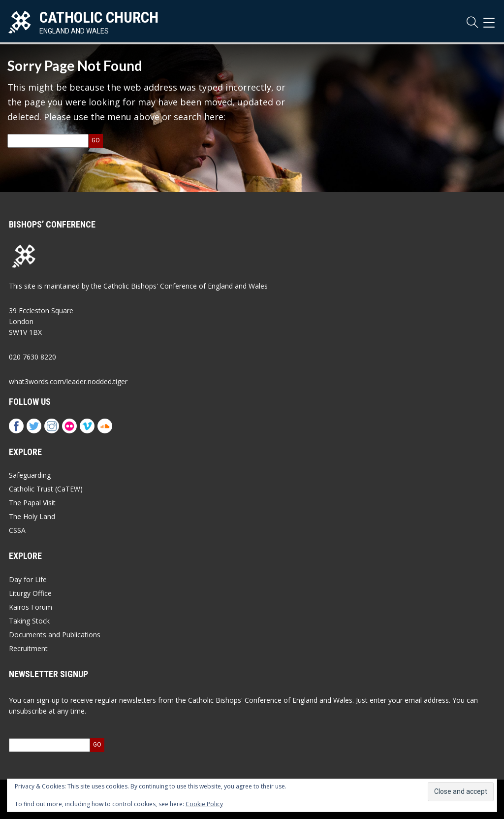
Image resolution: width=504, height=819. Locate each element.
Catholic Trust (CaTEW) (46, 489)
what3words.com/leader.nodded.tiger (68, 381)
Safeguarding (30, 475)
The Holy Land (32, 516)
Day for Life (28, 579)
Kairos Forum (31, 607)
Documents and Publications (55, 635)
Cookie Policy (204, 804)
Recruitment (28, 648)
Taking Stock (29, 621)
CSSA (17, 530)
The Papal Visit (32, 503)
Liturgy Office (30, 593)
